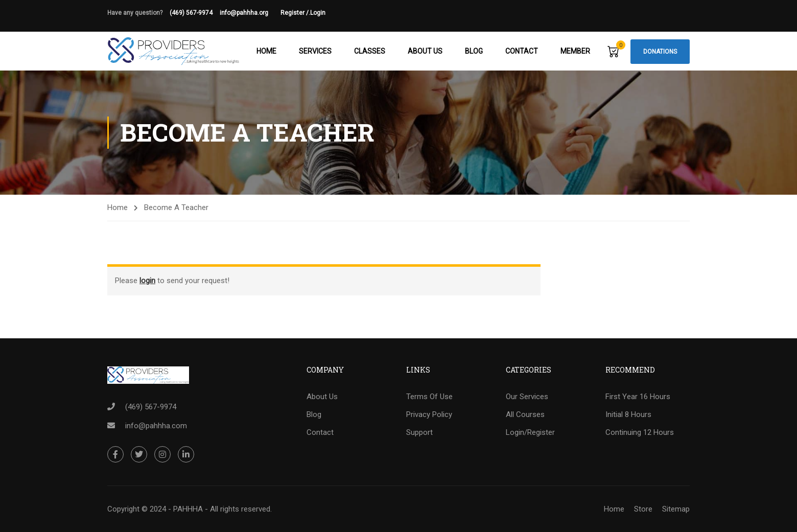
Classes (370, 51)
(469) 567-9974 (191, 13)
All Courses (525, 414)
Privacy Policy (429, 414)
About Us (425, 51)
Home (266, 51)
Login (318, 13)
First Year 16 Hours (638, 397)
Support (419, 432)
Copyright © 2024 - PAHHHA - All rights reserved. (190, 509)
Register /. (295, 13)
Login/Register (530, 432)
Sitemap (676, 509)
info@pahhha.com (156, 426)
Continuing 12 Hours (640, 432)
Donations (660, 52)
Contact (522, 51)
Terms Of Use (429, 397)
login (147, 281)
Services (315, 51)
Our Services (527, 397)
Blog (474, 51)
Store (643, 509)
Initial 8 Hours (628, 414)
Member (575, 51)
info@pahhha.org (250, 13)
